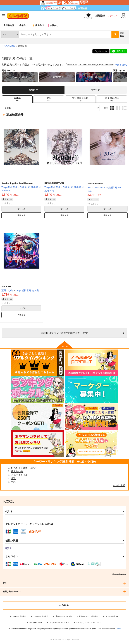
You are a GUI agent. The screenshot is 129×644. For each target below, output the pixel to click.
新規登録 (99, 16)
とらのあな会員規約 (41, 617)
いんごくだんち (20, 475)
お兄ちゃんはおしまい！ (25, 468)
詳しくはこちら (119, 574)
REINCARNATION (54, 184)
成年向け (24, 26)
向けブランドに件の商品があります (64, 333)
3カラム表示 (112, 108)
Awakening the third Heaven (81, 65)
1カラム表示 (124, 108)
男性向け (39, 26)
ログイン (111, 16)
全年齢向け (9, 26)
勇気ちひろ (17, 472)
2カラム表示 (118, 108)
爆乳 (13, 479)
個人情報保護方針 (112, 617)
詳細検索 (122, 35)
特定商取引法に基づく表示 (59, 623)
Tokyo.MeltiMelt (105, 65)
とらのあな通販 (8, 46)
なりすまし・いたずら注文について (89, 623)
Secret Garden (95, 184)
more (119, 629)
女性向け (54, 26)
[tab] (49, 100)
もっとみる (119, 486)
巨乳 (13, 482)
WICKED (6, 287)
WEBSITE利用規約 (20, 617)
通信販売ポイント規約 (64, 617)
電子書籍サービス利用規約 (89, 617)
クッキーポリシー (36, 623)
